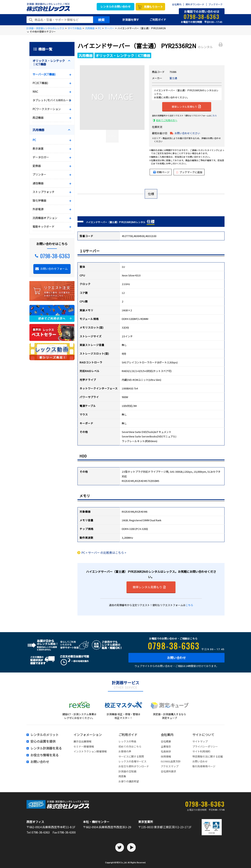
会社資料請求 (168, 771)
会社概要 (166, 741)
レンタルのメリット (45, 735)
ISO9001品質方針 (171, 761)
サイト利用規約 (201, 751)
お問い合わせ (176, 658)
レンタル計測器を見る (46, 748)
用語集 (122, 776)
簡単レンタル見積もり (186, 106)
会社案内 (177, 4)
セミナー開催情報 (84, 746)
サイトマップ (200, 741)
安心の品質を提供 (43, 741)
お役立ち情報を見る (45, 755)
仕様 (151, 194)
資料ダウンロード (195, 4)
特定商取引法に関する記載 (208, 756)
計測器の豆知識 (127, 771)
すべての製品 (75, 28)
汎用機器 (90, 28)
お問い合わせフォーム (54, 269)
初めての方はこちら (130, 746)
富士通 (173, 78)
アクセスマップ (170, 766)
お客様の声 (125, 751)
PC (100, 28)
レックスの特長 (127, 741)
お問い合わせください (187, 133)
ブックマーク (216, 4)
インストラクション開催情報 (90, 751)
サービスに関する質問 (131, 756)
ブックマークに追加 (189, 172)
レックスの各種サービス (132, 761)
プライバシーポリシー (205, 746)
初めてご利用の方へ (167, 120)
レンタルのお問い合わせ (115, 6)
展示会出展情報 (82, 741)
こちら (214, 115)
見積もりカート (153, 7)
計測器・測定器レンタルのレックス (45, 28)
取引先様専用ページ (204, 766)
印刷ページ (163, 172)
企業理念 (166, 746)
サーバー (109, 28)
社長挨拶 (166, 751)
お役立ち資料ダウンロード (134, 766)
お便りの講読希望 (129, 781)
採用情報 (166, 756)
